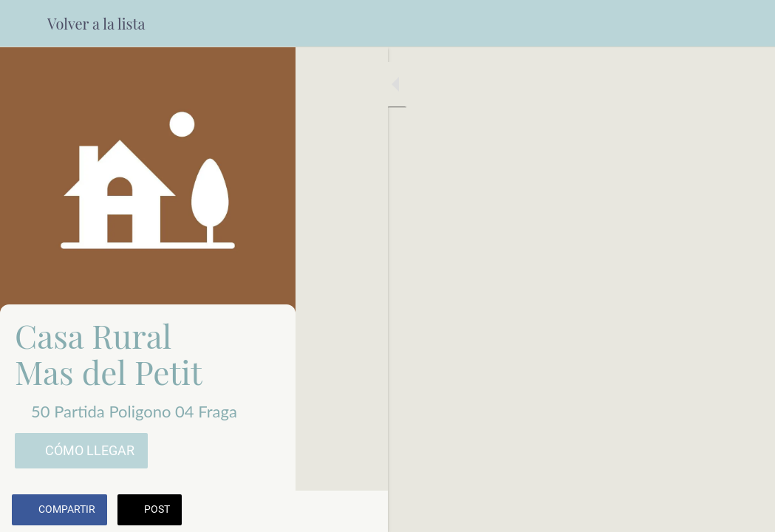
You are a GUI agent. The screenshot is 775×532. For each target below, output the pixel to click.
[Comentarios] (745, 511)
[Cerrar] (24, 24)
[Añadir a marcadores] (710, 511)
